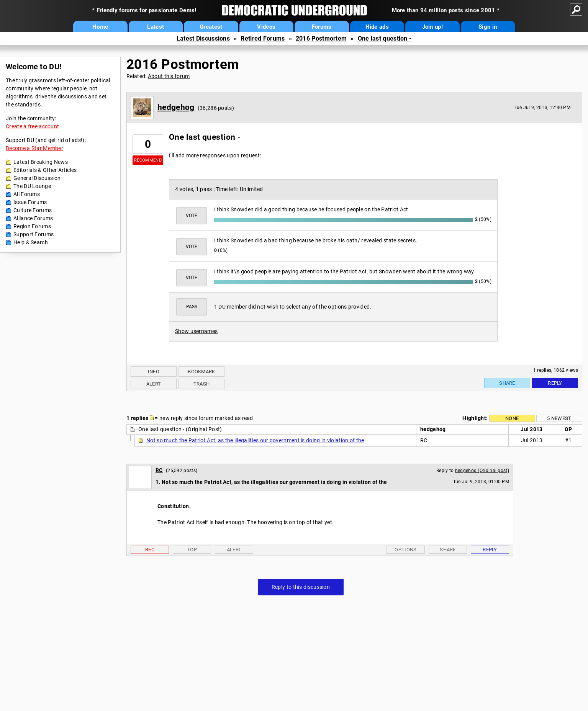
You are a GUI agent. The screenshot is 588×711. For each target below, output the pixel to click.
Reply (555, 383)
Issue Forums (30, 202)
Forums (322, 27)
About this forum (169, 76)
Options (405, 550)
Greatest (211, 27)
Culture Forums (33, 210)
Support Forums (34, 234)
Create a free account (32, 126)
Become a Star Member (34, 148)
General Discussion (37, 178)
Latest (156, 27)
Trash (202, 384)
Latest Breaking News (41, 162)
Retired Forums (263, 38)
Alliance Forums (33, 218)
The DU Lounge (32, 186)
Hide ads (377, 27)
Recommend (148, 160)
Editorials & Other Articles (45, 170)
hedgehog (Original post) (482, 471)
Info (154, 372)
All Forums (27, 194)
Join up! (432, 27)
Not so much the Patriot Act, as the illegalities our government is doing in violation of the (255, 440)
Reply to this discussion (301, 587)
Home (100, 27)
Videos (266, 27)
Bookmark (201, 372)
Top (192, 550)
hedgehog (176, 107)
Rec (150, 550)
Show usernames (196, 331)
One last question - (385, 38)
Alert (154, 384)
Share (507, 383)
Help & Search (31, 242)
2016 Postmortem (321, 38)
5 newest (559, 418)
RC (159, 470)
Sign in (488, 27)
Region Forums (32, 226)
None (512, 418)
